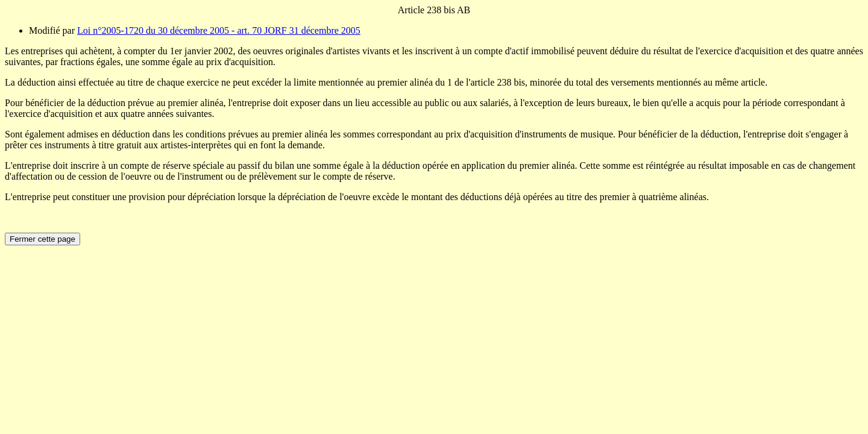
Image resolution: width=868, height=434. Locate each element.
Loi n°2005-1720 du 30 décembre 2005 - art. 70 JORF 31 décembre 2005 (219, 30)
